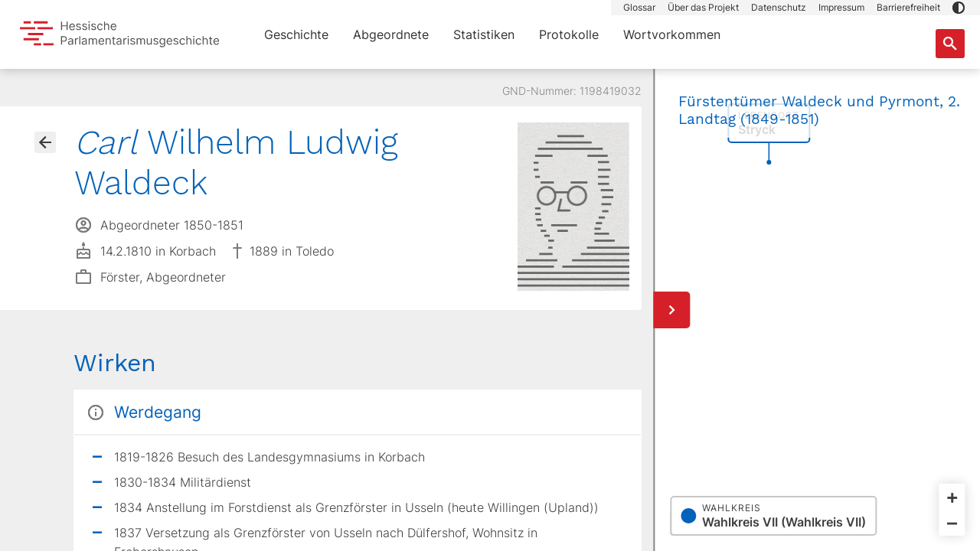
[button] (959, 8)
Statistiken (484, 34)
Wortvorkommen (672, 34)
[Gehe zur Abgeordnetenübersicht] (45, 142)
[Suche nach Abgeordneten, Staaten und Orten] (950, 44)
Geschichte (296, 34)
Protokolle (569, 34)
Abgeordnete (391, 34)
